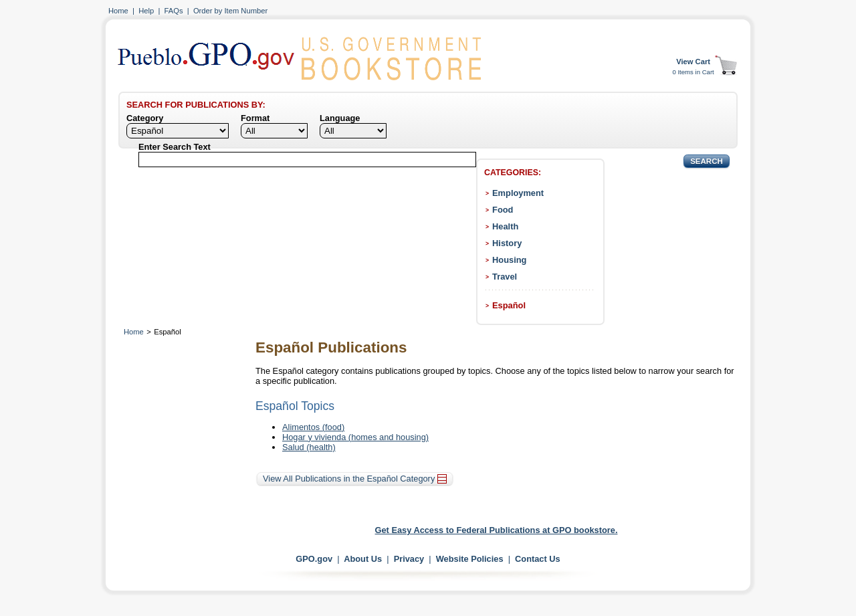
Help (146, 11)
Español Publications (331, 347)
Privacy (409, 559)
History (507, 243)
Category (145, 118)
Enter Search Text (175, 147)
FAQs (174, 11)
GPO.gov (314, 559)
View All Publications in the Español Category (355, 479)
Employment (518, 193)
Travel (505, 277)
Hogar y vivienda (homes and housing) (355, 437)
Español (509, 305)
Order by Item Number (230, 11)
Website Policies (470, 559)
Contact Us (538, 559)
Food (503, 210)
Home (118, 11)
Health (505, 226)
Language (340, 118)
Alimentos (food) (313, 427)
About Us (363, 559)
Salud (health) (309, 447)
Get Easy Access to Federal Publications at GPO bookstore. (497, 530)
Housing (509, 260)
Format (255, 118)
